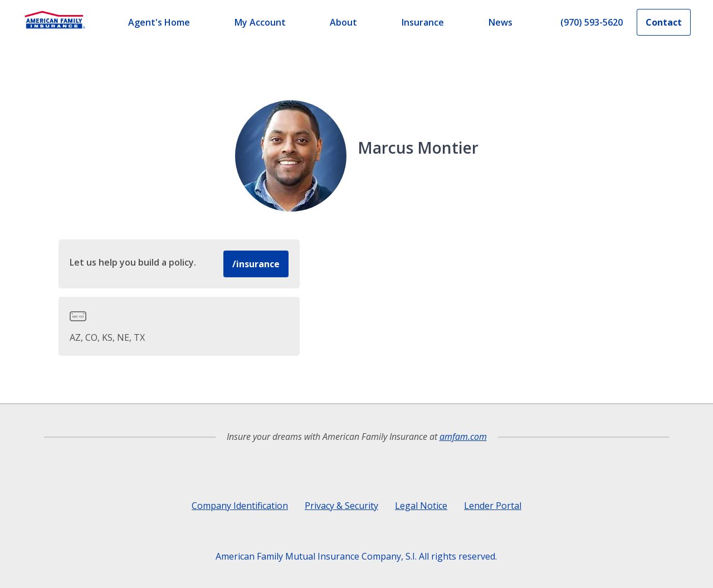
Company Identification (240, 506)
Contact (664, 22)
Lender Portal (493, 506)
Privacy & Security (341, 506)
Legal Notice (421, 506)
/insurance (256, 264)
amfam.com (463, 437)
